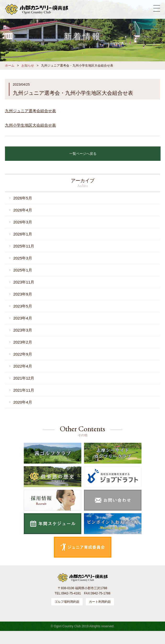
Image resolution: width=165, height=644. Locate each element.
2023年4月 (23, 318)
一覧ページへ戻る (83, 154)
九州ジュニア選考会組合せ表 (30, 111)
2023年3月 (23, 330)
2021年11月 (24, 390)
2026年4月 (23, 210)
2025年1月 (23, 270)
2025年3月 (23, 258)
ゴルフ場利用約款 (67, 602)
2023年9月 (23, 294)
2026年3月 (23, 222)
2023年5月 (23, 306)
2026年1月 (23, 234)
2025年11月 (24, 246)
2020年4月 (23, 402)
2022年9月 (23, 354)
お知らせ (28, 66)
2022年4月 (23, 366)
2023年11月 (24, 282)
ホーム (10, 66)
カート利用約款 (100, 602)
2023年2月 (23, 342)
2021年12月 (24, 378)
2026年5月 (23, 198)
